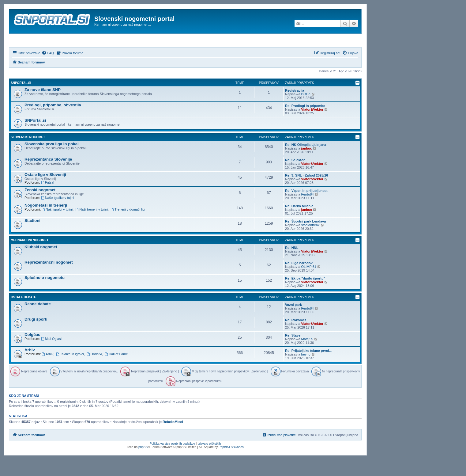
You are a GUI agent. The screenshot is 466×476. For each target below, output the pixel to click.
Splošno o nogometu (45, 294)
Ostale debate (23, 314)
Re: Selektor (295, 177)
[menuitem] (48, 70)
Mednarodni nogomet (30, 257)
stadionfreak (310, 242)
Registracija (295, 107)
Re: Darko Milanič (299, 223)
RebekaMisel (173, 439)
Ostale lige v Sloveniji (45, 191)
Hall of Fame (116, 371)
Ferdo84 (308, 211)
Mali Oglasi (51, 355)
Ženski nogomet (40, 206)
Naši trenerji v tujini (92, 226)
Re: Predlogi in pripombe (305, 122)
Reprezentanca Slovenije (48, 176)
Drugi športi (36, 336)
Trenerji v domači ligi (128, 226)
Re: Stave (293, 352)
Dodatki (94, 371)
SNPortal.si (21, 99)
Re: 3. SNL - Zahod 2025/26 (306, 192)
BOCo (306, 111)
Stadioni (32, 237)
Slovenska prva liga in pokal (52, 160)
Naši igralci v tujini (57, 226)
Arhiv (30, 366)
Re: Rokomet (295, 337)
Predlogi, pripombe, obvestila (53, 122)
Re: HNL (292, 264)
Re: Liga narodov (299, 280)
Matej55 (307, 356)
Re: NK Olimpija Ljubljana (306, 161)
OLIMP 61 (309, 283)
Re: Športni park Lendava (305, 238)
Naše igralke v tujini (58, 214)
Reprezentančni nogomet (49, 279)
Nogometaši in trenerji (46, 222)
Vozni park (293, 321)
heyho (306, 371)
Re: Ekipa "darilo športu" (305, 295)
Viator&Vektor (312, 126)
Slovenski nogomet (28, 154)
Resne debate (38, 320)
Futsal (48, 199)
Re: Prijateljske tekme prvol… (309, 367)
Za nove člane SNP (43, 106)
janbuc (307, 165)
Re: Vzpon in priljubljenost (306, 207)
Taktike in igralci (70, 371)
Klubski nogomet (41, 263)
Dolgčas (32, 351)
